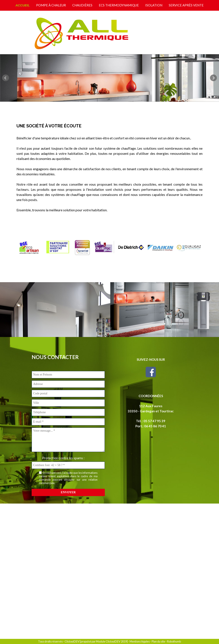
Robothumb (174, 641)
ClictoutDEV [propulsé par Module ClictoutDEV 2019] (96, 641)
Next (213, 78)
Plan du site (158, 641)
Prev (6, 78)
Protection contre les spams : (63, 458)
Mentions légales (140, 641)
